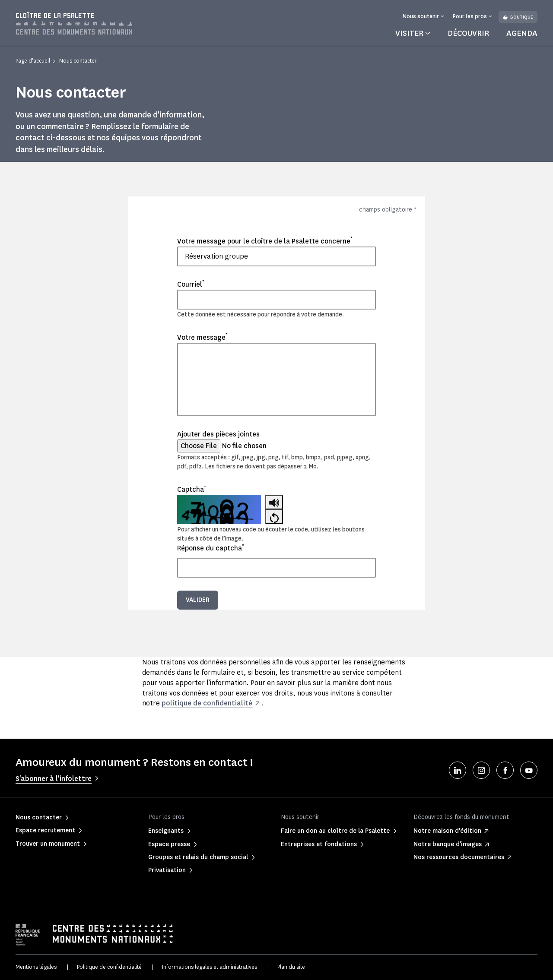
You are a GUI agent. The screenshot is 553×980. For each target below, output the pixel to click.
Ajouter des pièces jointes (218, 434)
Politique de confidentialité (109, 967)
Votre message (202, 337)
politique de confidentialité (207, 703)
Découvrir (468, 33)
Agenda (522, 33)
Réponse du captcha (211, 548)
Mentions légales (36, 967)
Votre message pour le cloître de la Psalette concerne (265, 241)
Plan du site (291, 967)
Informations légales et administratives (210, 967)
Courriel (191, 284)
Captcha (192, 489)
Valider (198, 600)
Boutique (518, 17)
